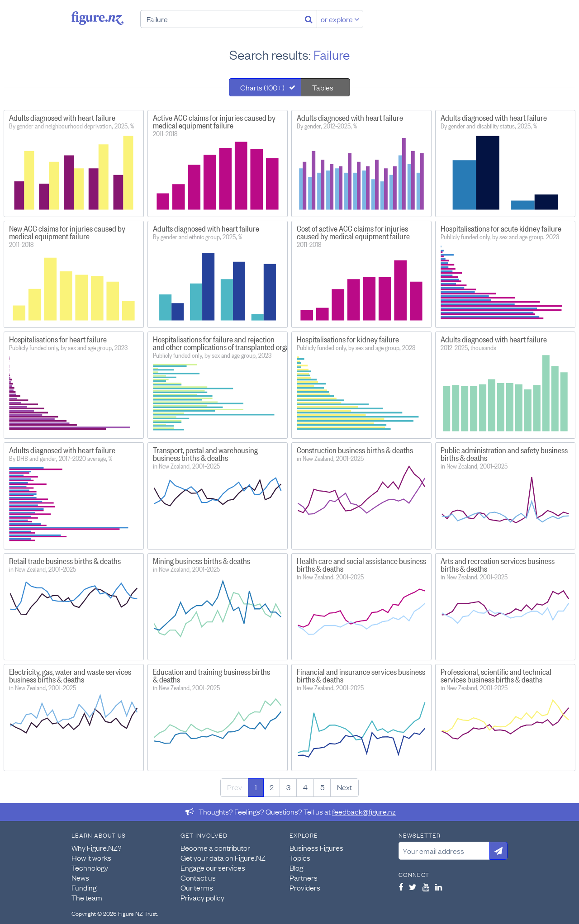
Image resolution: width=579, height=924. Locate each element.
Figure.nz (97, 18)
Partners (304, 877)
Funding (84, 887)
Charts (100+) (262, 87)
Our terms (197, 887)
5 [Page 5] (322, 787)
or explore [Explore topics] (340, 19)
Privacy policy (202, 897)
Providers (305, 887)
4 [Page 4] (305, 787)
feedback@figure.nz (364, 811)
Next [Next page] (344, 787)
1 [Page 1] (256, 787)
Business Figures (316, 848)
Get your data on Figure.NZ (223, 858)
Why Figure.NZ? (97, 848)
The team (87, 897)
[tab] (265, 87)
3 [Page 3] (288, 787)
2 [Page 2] (272, 787)
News (80, 877)
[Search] (309, 19)
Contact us (198, 877)
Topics (300, 858)
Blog (296, 867)
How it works (91, 858)
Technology (90, 867)
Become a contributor (215, 848)
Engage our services (213, 867)
